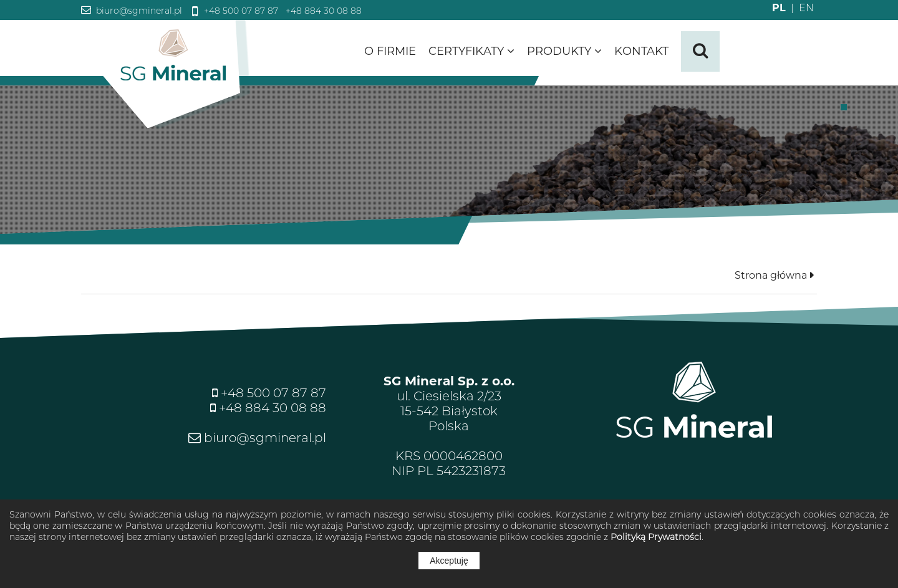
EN (800, 8)
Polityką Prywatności (656, 537)
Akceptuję (449, 561)
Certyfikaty (471, 51)
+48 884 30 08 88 (322, 11)
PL (779, 8)
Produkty (564, 51)
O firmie (390, 51)
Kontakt (641, 51)
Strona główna (771, 275)
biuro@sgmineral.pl (138, 11)
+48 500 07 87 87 (240, 11)
